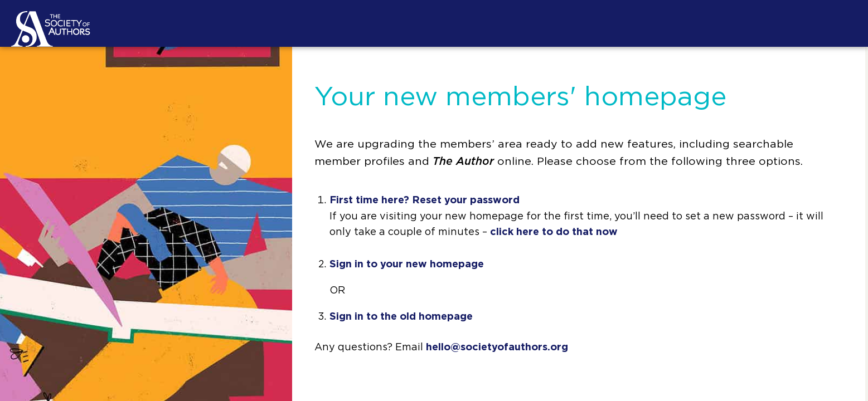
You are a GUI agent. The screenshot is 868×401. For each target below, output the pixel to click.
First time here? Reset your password (425, 200)
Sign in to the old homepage (401, 317)
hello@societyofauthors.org (497, 348)
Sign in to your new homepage (407, 265)
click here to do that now (554, 232)
